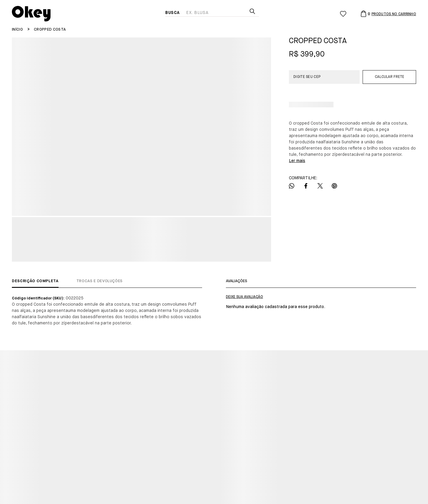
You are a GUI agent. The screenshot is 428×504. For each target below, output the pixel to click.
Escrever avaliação (244, 297)
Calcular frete (390, 77)
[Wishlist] (343, 14)
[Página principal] (89, 14)
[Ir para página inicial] (17, 30)
